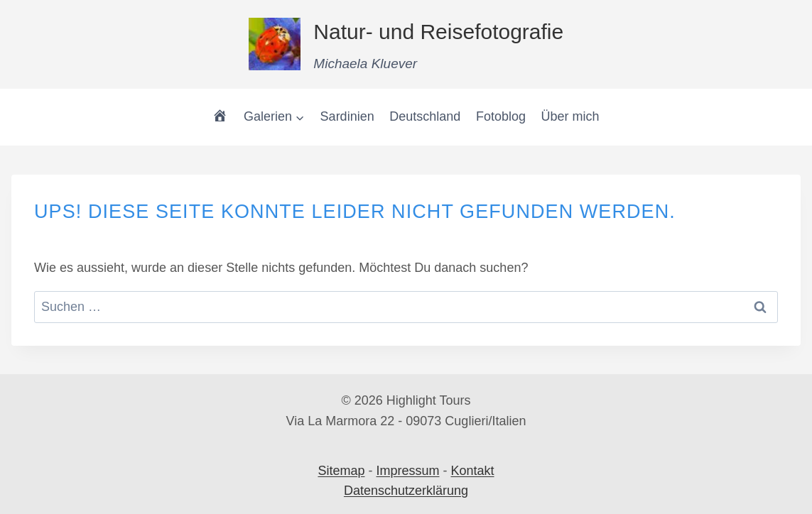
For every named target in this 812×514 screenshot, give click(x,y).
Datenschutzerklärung (406, 491)
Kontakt (473, 471)
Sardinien (347, 116)
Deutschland (425, 116)
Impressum (407, 471)
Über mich (570, 116)
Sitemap (341, 471)
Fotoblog (501, 116)
